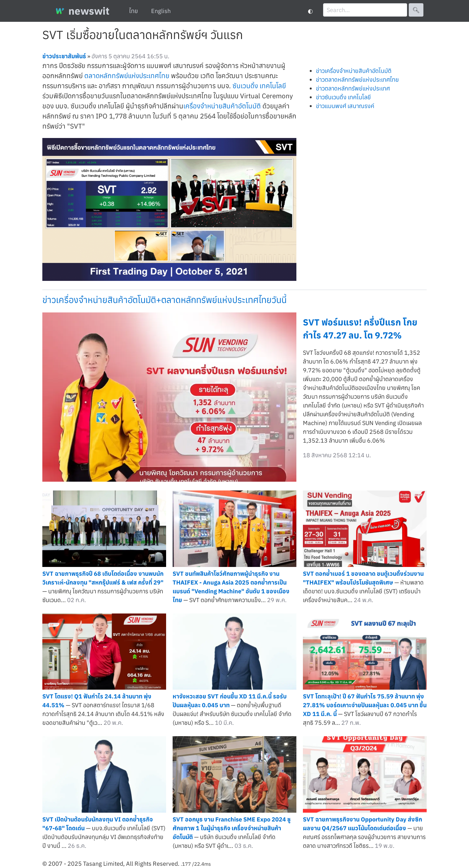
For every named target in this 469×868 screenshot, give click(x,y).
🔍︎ (416, 10)
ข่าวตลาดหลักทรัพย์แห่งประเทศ (353, 88)
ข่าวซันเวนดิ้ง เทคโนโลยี (343, 97)
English (161, 11)
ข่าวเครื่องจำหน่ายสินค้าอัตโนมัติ (354, 71)
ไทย (134, 11)
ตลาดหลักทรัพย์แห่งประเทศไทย (127, 76)
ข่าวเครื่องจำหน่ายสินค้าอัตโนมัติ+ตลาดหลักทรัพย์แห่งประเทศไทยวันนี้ (164, 300)
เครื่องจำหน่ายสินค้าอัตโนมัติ (222, 106)
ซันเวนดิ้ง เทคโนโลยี (259, 86)
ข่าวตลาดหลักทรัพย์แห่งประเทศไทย (357, 80)
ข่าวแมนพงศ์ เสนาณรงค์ (345, 106)
